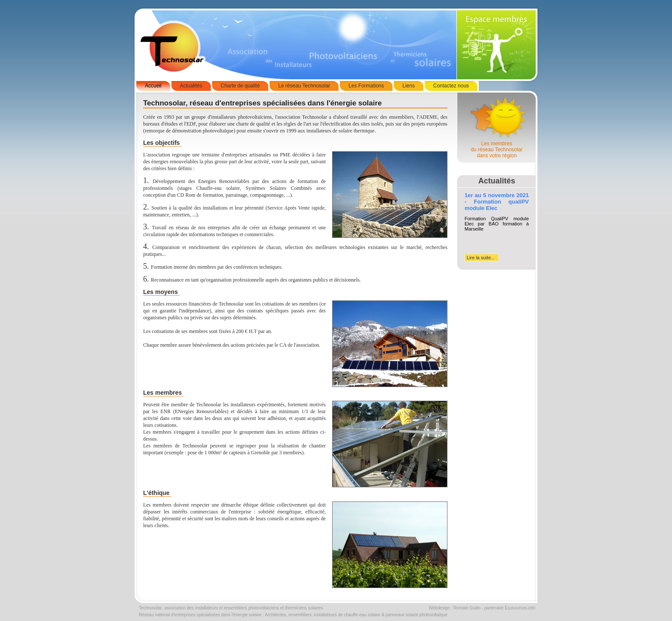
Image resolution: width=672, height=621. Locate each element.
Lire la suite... (481, 258)
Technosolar (150, 608)
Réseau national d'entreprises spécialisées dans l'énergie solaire (200, 615)
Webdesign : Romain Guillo (454, 608)
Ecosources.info (520, 608)
